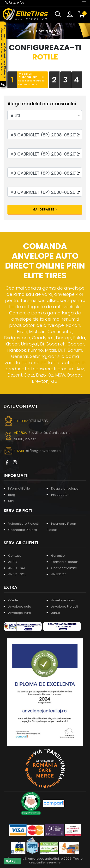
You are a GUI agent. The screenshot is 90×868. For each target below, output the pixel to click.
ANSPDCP (58, 574)
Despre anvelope (65, 488)
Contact (14, 556)
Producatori (60, 495)
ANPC (12, 562)
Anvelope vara (20, 613)
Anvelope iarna (63, 600)
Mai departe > (45, 209)
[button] (59, 14)
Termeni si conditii (65, 562)
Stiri (11, 501)
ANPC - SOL (17, 574)
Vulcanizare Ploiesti (23, 524)
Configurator (47, 31)
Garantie (58, 556)
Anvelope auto (20, 607)
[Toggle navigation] (84, 3)
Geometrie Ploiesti (23, 530)
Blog (12, 495)
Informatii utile (19, 488)
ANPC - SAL (17, 568)
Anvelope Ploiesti (65, 607)
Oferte (13, 600)
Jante (56, 613)
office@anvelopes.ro (43, 451)
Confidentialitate (64, 568)
